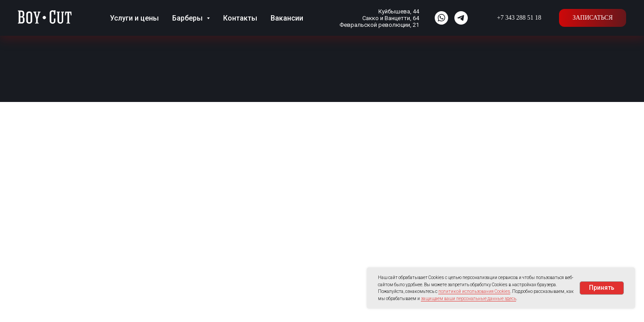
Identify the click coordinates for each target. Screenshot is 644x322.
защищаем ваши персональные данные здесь (468, 299)
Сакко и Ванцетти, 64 (391, 18)
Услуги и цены (134, 18)
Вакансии (287, 18)
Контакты (240, 18)
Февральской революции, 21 (379, 25)
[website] (441, 18)
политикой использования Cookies (474, 291)
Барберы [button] (188, 18)
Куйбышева (394, 11)
